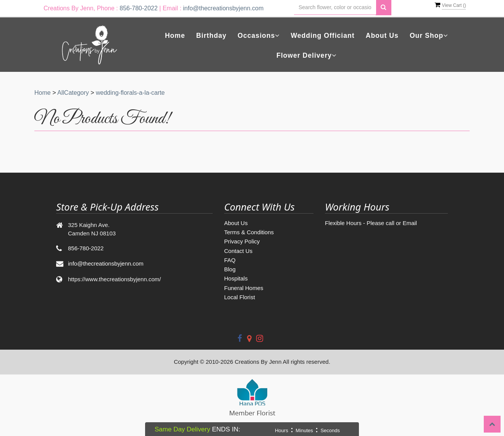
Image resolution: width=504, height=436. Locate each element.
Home (175, 36)
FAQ (230, 260)
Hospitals (236, 278)
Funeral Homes (244, 288)
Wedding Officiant (322, 36)
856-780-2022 (139, 8)
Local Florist (240, 297)
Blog (230, 269)
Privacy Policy (242, 241)
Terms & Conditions (249, 232)
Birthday (211, 36)
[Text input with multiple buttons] (335, 7)
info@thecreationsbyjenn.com (223, 8)
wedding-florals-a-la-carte (130, 93)
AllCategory (73, 93)
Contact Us (238, 251)
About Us (382, 36)
